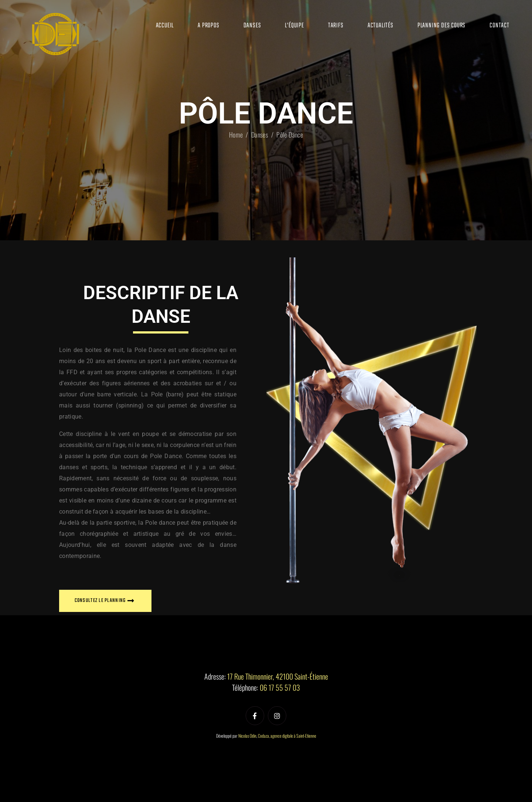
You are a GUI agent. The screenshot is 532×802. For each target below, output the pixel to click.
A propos (208, 26)
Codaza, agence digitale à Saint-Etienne (287, 736)
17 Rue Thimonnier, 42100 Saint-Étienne (278, 676)
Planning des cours (441, 26)
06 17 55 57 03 (280, 687)
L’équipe (294, 26)
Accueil (165, 26)
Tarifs (336, 26)
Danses (252, 26)
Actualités (381, 26)
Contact (499, 26)
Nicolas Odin (247, 736)
